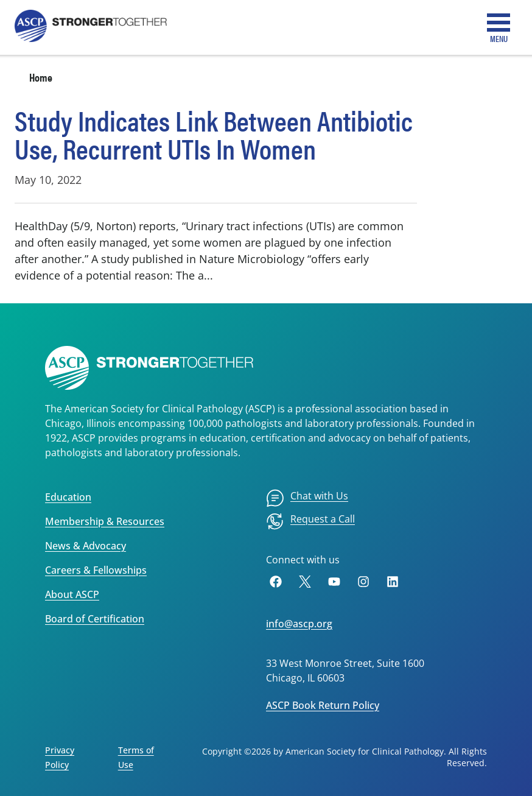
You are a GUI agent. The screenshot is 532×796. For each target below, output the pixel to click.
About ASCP (72, 594)
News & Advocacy (86, 546)
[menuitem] (307, 498)
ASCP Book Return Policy (323, 705)
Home (41, 77)
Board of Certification (95, 619)
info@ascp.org (299, 624)
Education (68, 497)
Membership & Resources (105, 521)
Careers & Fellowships (96, 570)
